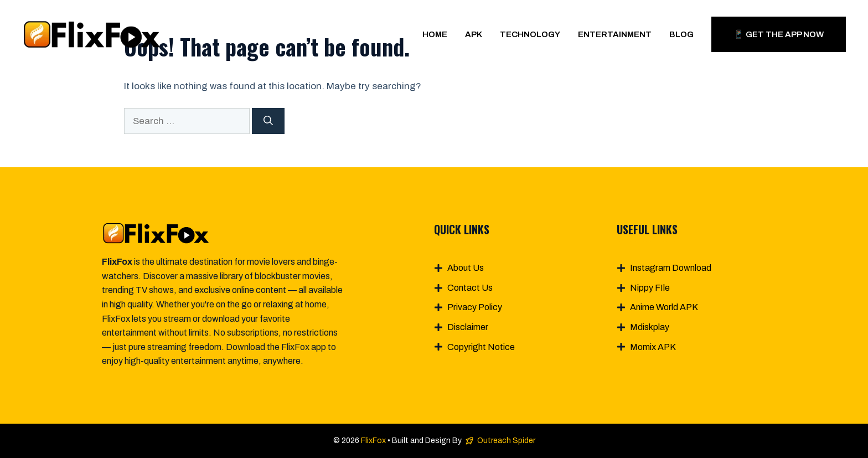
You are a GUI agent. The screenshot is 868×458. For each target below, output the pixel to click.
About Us (466, 268)
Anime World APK (664, 307)
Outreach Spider (506, 441)
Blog (681, 34)
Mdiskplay (650, 327)
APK (474, 34)
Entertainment (615, 34)
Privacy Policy (475, 307)
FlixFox (373, 441)
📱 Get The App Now (779, 34)
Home (435, 34)
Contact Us (470, 288)
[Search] (268, 121)
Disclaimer (468, 327)
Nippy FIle (650, 288)
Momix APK (653, 347)
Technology (530, 34)
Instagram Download (671, 268)
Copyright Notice (481, 347)
